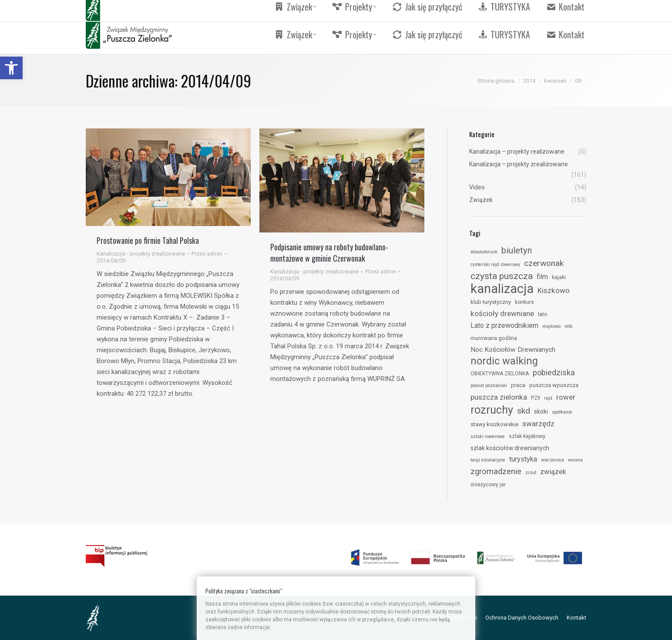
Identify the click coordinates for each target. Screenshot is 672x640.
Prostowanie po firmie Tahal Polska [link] (148, 240)
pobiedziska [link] (554, 372)
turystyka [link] (523, 459)
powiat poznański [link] (489, 386)
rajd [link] (548, 398)
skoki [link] (541, 411)
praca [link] (518, 385)
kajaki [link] (559, 277)
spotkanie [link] (562, 412)
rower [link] (566, 397)
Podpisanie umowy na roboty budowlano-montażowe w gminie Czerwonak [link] (329, 253)
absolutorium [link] (484, 252)
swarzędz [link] (538, 424)
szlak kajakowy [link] (527, 436)
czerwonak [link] (544, 263)
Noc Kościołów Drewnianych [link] (513, 350)
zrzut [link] (531, 473)
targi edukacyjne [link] (488, 460)
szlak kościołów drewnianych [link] (510, 448)
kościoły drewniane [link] (502, 313)
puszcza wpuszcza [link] (554, 385)
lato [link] (543, 314)
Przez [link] (207, 254)
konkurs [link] (524, 302)
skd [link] (524, 411)
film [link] (542, 277)
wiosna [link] (575, 460)
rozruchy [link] (492, 410)
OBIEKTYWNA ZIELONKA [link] (500, 374)
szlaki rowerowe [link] (488, 436)
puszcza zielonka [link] (499, 397)
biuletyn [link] (517, 250)
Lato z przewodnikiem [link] (504, 325)
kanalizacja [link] (502, 289)
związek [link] (553, 472)
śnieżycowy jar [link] (488, 485)
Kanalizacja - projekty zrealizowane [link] (141, 254)
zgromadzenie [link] (496, 472)
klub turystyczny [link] (491, 302)
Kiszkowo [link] (554, 290)
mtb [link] (568, 326)
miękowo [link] (551, 326)
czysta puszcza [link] (502, 276)
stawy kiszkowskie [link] (494, 424)
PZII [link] (536, 398)
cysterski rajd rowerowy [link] (495, 264)
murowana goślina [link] (494, 338)
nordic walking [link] (504, 361)
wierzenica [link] (553, 460)
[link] (11, 68)
